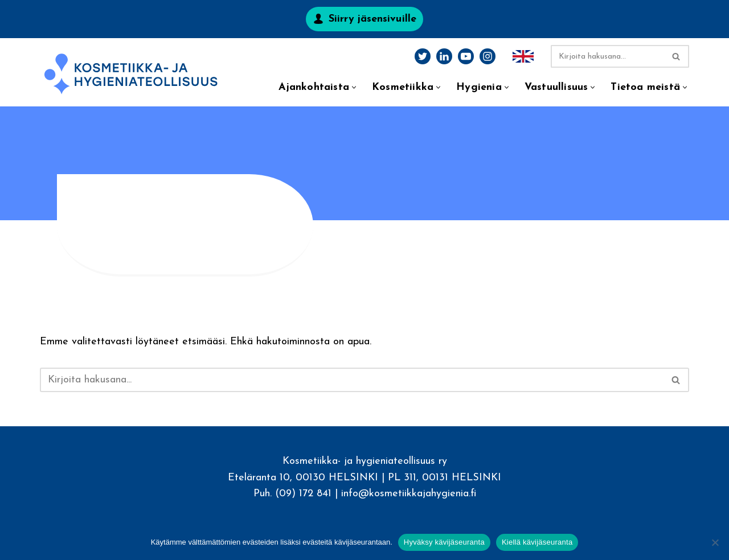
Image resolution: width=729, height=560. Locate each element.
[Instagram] (488, 56)
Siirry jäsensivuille (372, 19)
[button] (354, 87)
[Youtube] (466, 56)
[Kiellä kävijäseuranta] (715, 542)
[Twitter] (423, 56)
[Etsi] (607, 56)
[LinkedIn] (444, 56)
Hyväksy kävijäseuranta (444, 542)
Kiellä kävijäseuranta (537, 542)
